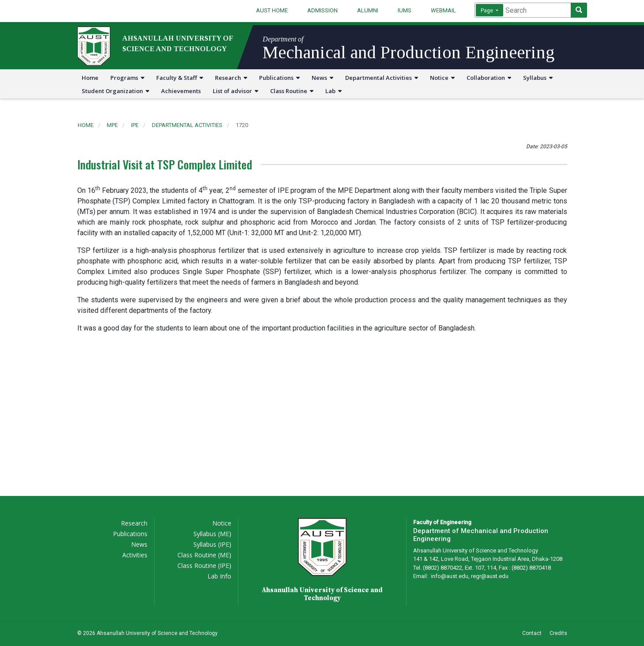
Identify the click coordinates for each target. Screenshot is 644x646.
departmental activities (187, 125)
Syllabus (538, 78)
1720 (242, 125)
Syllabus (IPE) (212, 544)
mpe (112, 125)
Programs (127, 78)
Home (90, 78)
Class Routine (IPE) (204, 565)
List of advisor (235, 91)
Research (231, 78)
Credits (558, 633)
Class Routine (292, 91)
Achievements (181, 91)
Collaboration (489, 78)
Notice (442, 78)
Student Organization (115, 91)
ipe (135, 125)
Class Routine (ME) (204, 555)
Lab (333, 91)
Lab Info (219, 576)
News (322, 78)
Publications (279, 78)
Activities (135, 555)
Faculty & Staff (180, 78)
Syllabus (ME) (212, 534)
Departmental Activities (382, 78)
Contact (532, 633)
